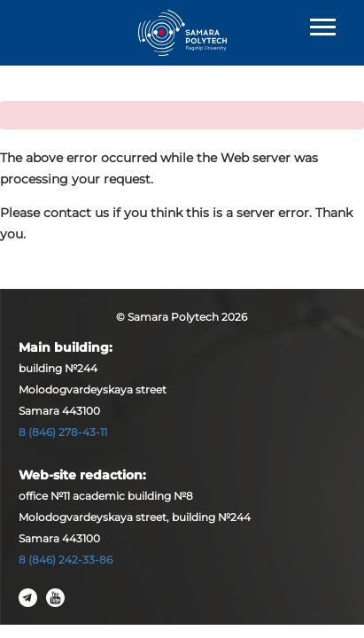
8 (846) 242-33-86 (66, 560)
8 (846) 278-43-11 (63, 432)
